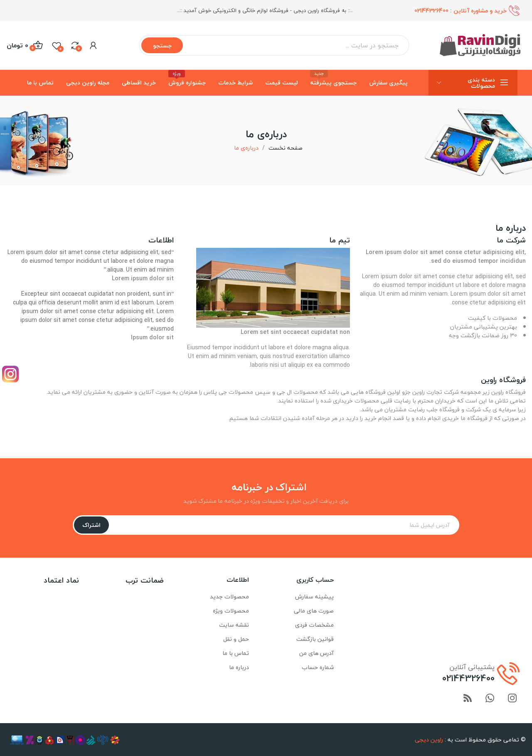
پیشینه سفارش (314, 597)
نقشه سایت (234, 625)
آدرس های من (316, 653)
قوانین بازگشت (315, 639)
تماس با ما (236, 653)
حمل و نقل (236, 639)
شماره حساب (318, 667)
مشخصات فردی (314, 625)
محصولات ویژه (231, 611)
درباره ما (239, 667)
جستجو (162, 46)
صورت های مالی (314, 611)
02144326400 (431, 11)
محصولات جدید (229, 597)
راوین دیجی (429, 740)
